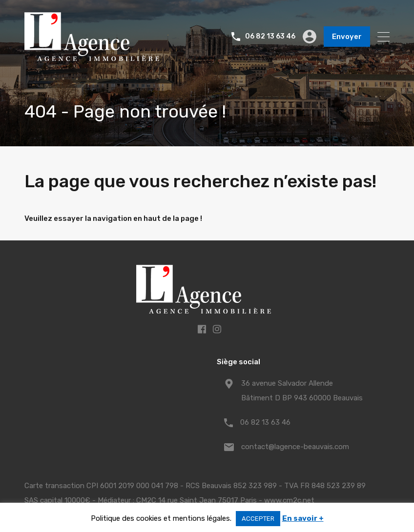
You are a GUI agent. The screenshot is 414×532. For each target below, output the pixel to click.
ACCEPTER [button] (258, 519)
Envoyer (347, 37)
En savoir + (303, 518)
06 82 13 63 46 (270, 37)
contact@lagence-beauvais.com (295, 447)
